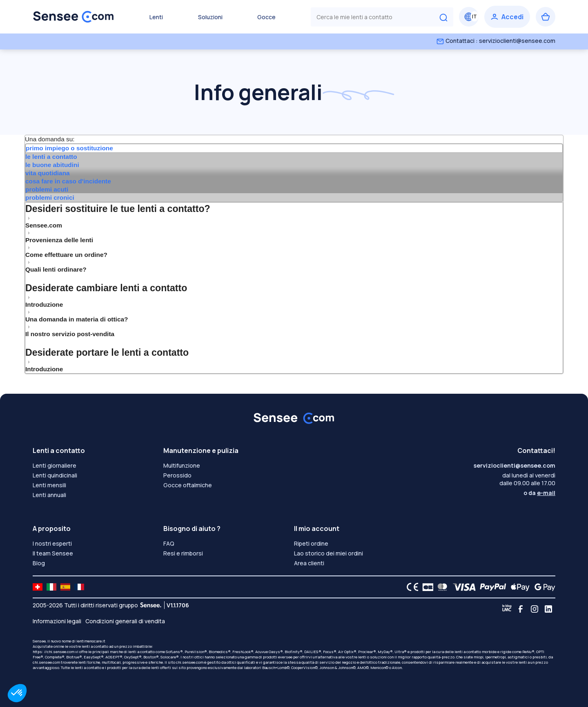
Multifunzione (182, 465)
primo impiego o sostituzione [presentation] (69, 148)
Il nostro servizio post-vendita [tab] (70, 330)
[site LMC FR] (79, 587)
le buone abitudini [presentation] (52, 165)
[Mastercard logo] (441, 587)
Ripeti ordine (311, 543)
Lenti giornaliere (55, 465)
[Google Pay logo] (543, 587)
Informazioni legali (57, 621)
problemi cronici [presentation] (50, 197)
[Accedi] (507, 17)
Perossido (177, 475)
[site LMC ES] (65, 587)
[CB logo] (426, 587)
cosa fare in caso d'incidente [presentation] (68, 181)
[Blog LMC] (507, 609)
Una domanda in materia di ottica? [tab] (77, 316)
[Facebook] (521, 609)
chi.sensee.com (46, 662)
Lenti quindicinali (55, 475)
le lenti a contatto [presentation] (51, 157)
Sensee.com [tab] (44, 222)
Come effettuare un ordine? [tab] (66, 251)
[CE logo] (410, 587)
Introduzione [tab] (44, 301)
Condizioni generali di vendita (125, 621)
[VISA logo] (462, 587)
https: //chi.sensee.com (53, 652)
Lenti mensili (49, 485)
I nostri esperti (52, 543)
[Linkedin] (548, 609)
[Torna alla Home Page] (73, 17)
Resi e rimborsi (183, 553)
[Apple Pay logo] (518, 587)
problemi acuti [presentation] (47, 189)
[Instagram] (535, 609)
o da (539, 493)
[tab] (294, 148)
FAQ (169, 543)
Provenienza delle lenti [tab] (59, 236)
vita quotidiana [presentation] (48, 173)
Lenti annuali (49, 495)
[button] (17, 693)
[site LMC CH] (38, 587)
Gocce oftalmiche (188, 485)
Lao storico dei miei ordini (329, 553)
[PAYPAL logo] (491, 587)
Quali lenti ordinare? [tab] (56, 266)
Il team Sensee (53, 553)
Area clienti (309, 563)
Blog (39, 563)
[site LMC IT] (51, 587)
